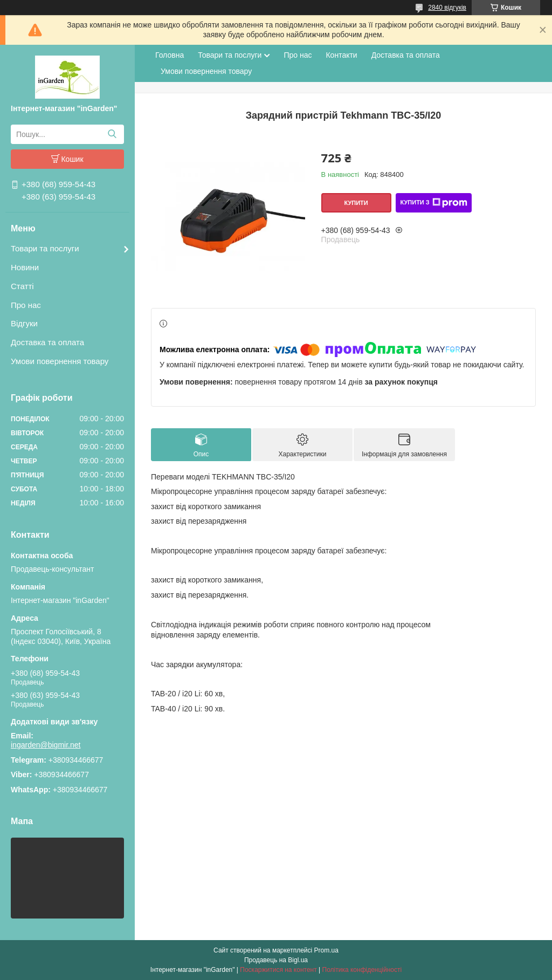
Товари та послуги (45, 248)
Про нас (26, 305)
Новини (25, 267)
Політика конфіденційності (362, 970)
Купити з (433, 203)
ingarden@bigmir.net (46, 745)
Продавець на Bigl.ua (276, 960)
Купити (356, 203)
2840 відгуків (447, 8)
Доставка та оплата (47, 342)
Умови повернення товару (60, 361)
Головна (170, 55)
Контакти (341, 55)
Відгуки (24, 323)
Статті (22, 286)
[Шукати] (112, 134)
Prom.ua (326, 950)
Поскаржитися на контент (278, 970)
